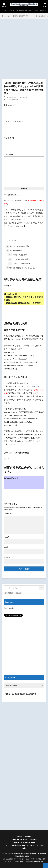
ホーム (4, 10)
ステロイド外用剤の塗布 (19, 264)
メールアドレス (14, 121)
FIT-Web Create (18, 862)
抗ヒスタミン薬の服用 (18, 259)
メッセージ (8, 154)
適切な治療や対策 (14, 251)
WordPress (39, 862)
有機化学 (19, 593)
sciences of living (14, 100)
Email (6, 547)
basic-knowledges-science (24, 842)
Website (7, 557)
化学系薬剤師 (9, 593)
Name (6, 537)
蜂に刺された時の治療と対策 (18, 246)
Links (24, 848)
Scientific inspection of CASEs (27, 10)
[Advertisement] (24, 50)
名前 (9, 105)
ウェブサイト (9, 138)
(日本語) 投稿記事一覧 (20, 16)
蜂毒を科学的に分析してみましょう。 (21, 268)
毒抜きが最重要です (18, 255)
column (40, 845)
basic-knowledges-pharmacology (20, 845)
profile (11, 10)
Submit (24, 189)
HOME (6, 16)
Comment (8, 514)
